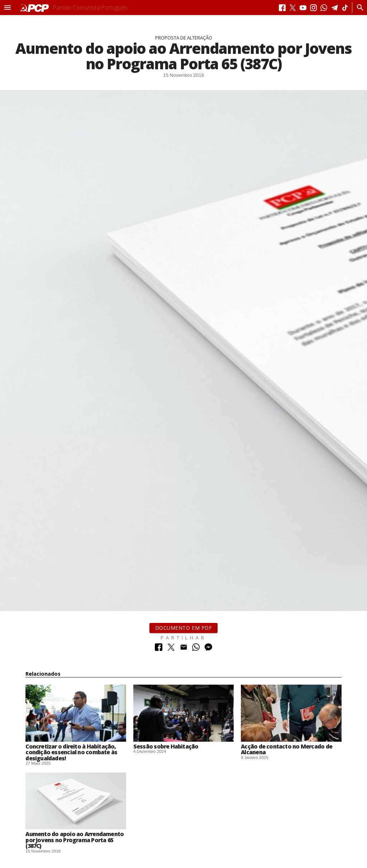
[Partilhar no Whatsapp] (196, 649)
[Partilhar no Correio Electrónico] (184, 649)
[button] (8, 8)
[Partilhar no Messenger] (208, 649)
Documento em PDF (184, 628)
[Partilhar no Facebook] (159, 649)
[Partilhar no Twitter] (171, 649)
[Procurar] (358, 8)
